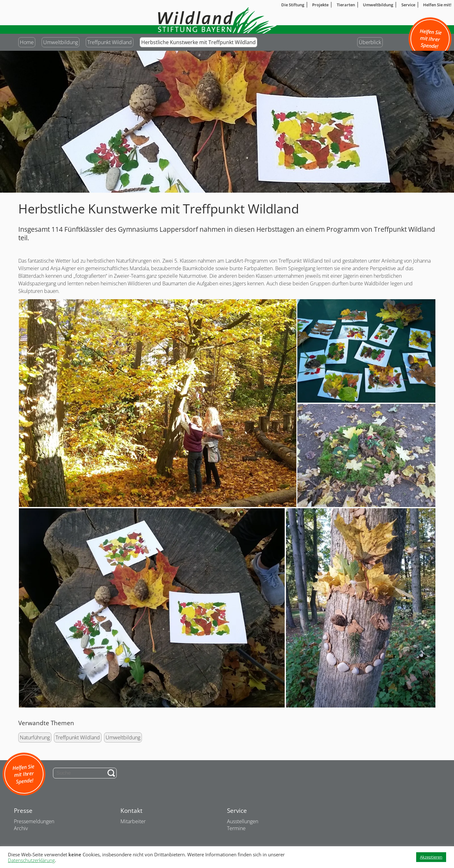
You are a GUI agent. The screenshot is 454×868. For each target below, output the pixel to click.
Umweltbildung (61, 42)
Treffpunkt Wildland (110, 42)
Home (27, 42)
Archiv (21, 828)
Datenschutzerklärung (31, 860)
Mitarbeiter (133, 821)
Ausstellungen (243, 821)
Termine (236, 828)
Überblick (370, 42)
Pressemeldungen (34, 821)
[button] (157, 403)
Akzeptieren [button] (431, 857)
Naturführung (35, 737)
